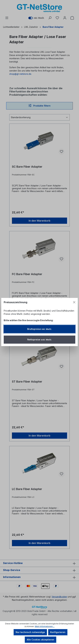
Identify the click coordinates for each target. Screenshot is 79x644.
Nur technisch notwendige (30, 632)
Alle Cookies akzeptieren (41, 640)
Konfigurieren (58, 632)
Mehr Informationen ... (45, 626)
